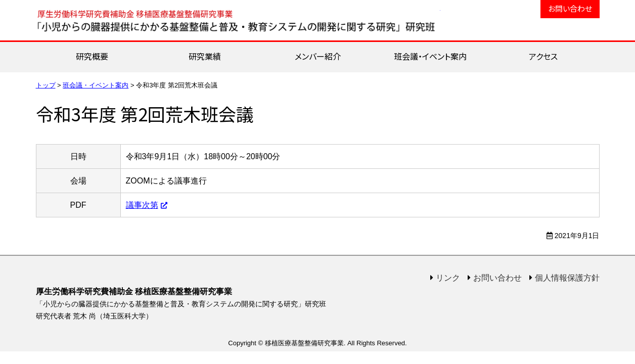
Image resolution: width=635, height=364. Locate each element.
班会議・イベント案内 (430, 56)
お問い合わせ (570, 8)
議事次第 (142, 205)
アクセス (543, 56)
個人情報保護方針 (567, 278)
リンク (448, 278)
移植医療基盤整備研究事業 (238, 20)
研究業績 (205, 56)
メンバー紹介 (318, 56)
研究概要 (92, 56)
